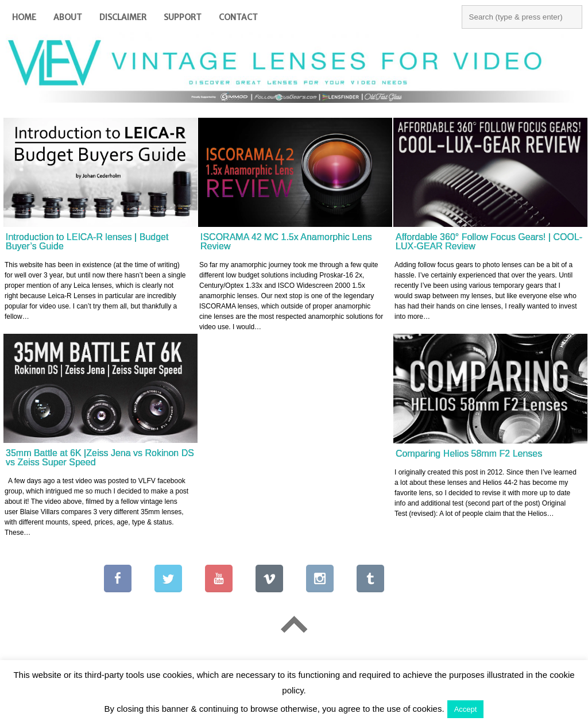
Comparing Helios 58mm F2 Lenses (469, 454)
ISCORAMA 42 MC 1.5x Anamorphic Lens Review (286, 242)
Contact (238, 17)
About (68, 17)
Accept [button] (466, 709)
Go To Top (294, 624)
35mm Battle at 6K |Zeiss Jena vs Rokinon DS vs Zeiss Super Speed (100, 458)
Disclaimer (123, 17)
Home (24, 17)
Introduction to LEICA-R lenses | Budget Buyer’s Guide (87, 242)
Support (183, 17)
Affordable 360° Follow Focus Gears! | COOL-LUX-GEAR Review (489, 242)
